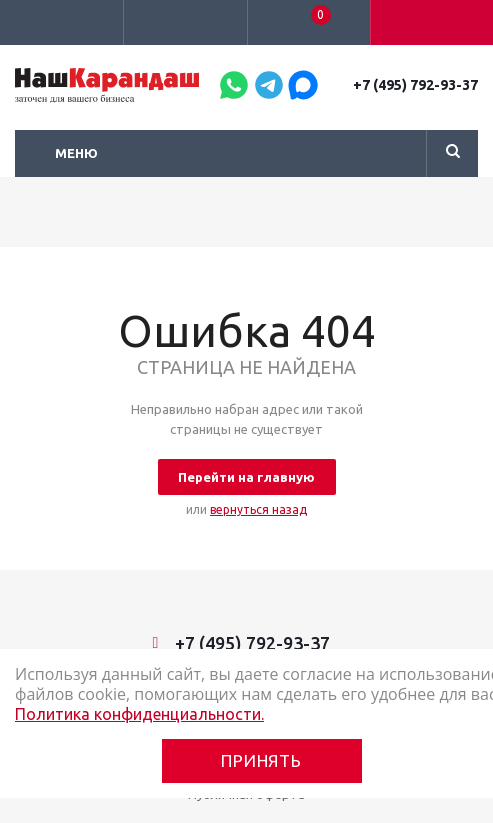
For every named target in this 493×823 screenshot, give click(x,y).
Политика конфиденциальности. (139, 714)
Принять (261, 760)
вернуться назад (258, 509)
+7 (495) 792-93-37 (415, 85)
